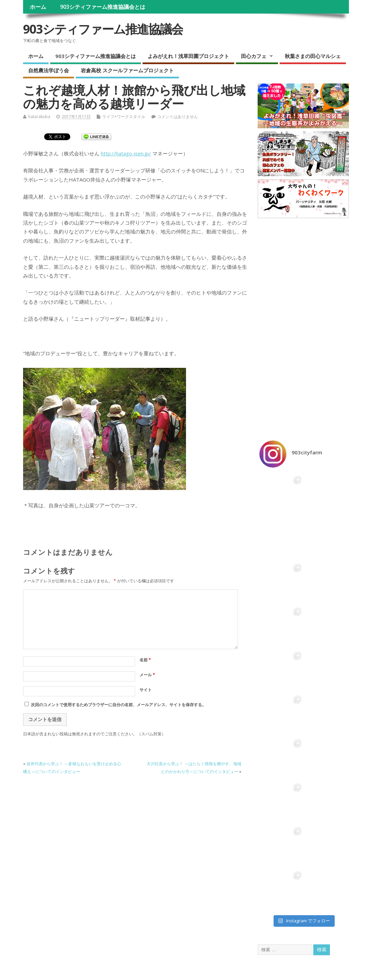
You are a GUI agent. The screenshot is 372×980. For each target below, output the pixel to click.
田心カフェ (254, 56)
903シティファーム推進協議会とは (103, 7)
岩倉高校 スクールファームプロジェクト (127, 70)
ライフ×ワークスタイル (124, 117)
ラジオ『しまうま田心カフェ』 (57, 868)
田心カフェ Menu (44, 862)
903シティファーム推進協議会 (103, 29)
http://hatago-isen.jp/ (126, 153)
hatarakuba (39, 117)
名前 (145, 660)
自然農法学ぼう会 (49, 70)
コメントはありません (178, 117)
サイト (146, 690)
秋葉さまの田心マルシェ (313, 56)
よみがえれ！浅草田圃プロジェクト (188, 56)
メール (147, 675)
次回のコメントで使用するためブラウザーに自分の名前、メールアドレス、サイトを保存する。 (118, 705)
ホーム (38, 7)
